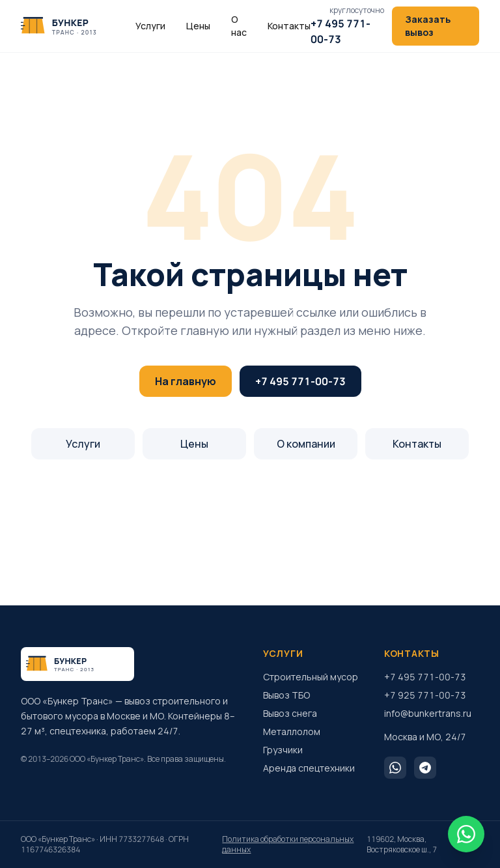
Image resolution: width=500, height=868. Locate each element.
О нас (239, 26)
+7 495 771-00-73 (300, 381)
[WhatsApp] (395, 768)
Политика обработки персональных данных (288, 845)
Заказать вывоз (428, 26)
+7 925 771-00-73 (425, 695)
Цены (198, 26)
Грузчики (283, 750)
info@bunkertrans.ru (428, 713)
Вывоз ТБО (286, 695)
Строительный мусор (311, 677)
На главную (186, 381)
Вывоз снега (290, 713)
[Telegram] (425, 768)
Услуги (150, 26)
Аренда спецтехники (309, 768)
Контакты (289, 26)
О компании (306, 444)
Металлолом (292, 731)
